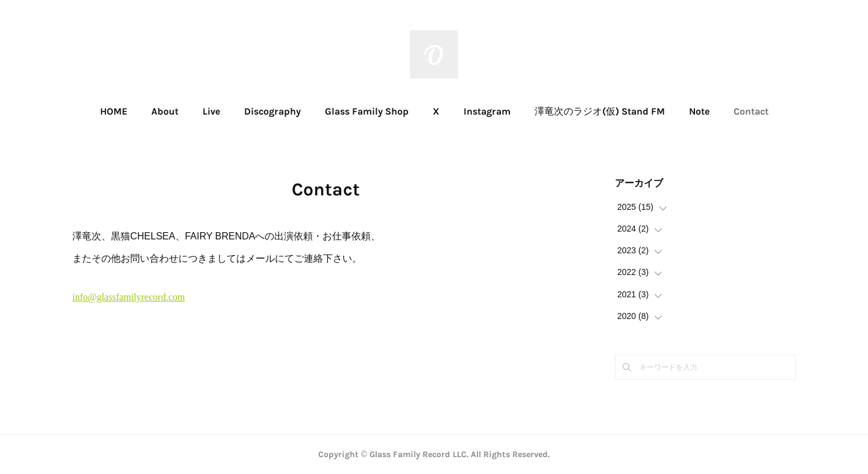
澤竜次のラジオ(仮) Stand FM (600, 111)
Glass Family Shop (367, 111)
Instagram (487, 111)
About (165, 111)
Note (699, 111)
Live (211, 111)
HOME (114, 111)
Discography (272, 111)
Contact (751, 111)
